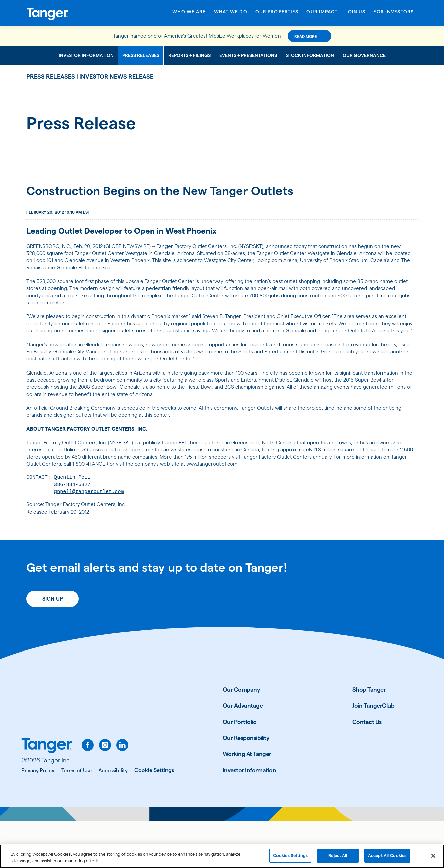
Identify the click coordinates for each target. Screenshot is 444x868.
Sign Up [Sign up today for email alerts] (53, 646)
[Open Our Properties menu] (277, 14)
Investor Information (86, 55)
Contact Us (367, 769)
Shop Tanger (369, 736)
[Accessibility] (115, 818)
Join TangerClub (373, 752)
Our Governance (364, 55)
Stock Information (310, 55)
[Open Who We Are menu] (189, 14)
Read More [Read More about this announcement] (320, 37)
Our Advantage (243, 752)
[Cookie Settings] (154, 817)
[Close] (433, 856)
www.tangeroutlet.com (57, 505)
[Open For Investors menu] (394, 14)
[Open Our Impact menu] (322, 14)
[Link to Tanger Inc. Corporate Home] (70, 13)
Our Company (241, 736)
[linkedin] (122, 792)
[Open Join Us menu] (356, 14)
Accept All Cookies (387, 855)
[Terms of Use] (78, 818)
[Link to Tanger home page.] (47, 793)
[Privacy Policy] (40, 818)
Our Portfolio (240, 769)
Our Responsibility (246, 785)
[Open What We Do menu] (231, 14)
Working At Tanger (247, 801)
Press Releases (141, 55)
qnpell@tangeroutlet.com (100, 536)
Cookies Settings (290, 855)
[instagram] (105, 792)
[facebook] (88, 792)
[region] (222, 856)
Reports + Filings (189, 55)
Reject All (338, 855)
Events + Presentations (248, 55)
